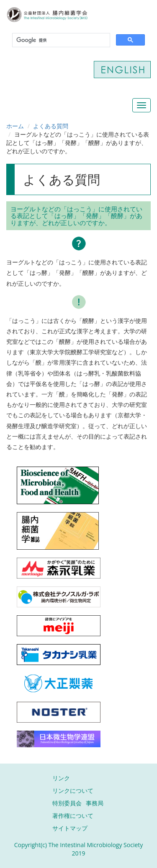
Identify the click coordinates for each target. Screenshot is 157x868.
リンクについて (73, 791)
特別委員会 (67, 803)
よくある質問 (51, 126)
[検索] (60, 40)
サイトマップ (70, 828)
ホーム (15, 126)
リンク (61, 778)
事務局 (95, 803)
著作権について (73, 816)
